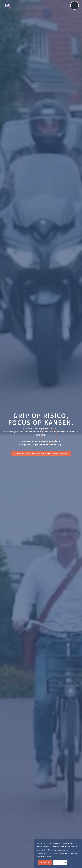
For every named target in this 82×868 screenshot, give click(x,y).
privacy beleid (73, 853)
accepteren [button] (61, 862)
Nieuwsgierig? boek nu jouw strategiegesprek (41, 454)
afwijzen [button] (45, 862)
